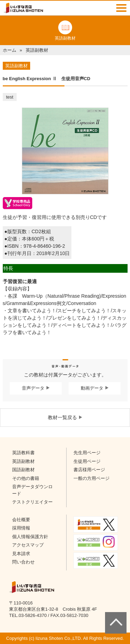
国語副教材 (23, 470)
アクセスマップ (28, 545)
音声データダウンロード (32, 490)
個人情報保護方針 (30, 537)
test (10, 97)
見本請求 (21, 554)
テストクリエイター (32, 502)
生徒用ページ (87, 461)
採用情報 (21, 528)
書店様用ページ (89, 470)
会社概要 (21, 520)
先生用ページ (87, 453)
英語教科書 (23, 453)
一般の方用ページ (92, 478)
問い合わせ (23, 562)
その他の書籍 (26, 478)
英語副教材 (23, 461)
